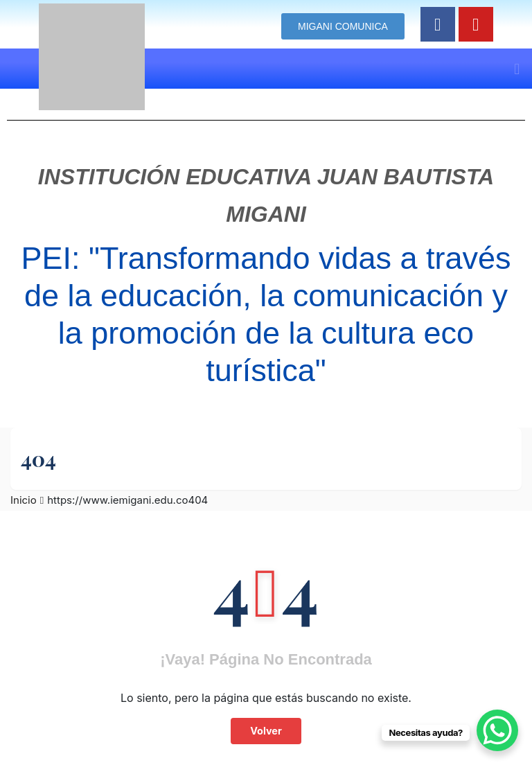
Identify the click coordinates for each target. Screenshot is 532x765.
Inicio (24, 500)
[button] (517, 69)
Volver (266, 731)
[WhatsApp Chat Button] (497, 730)
